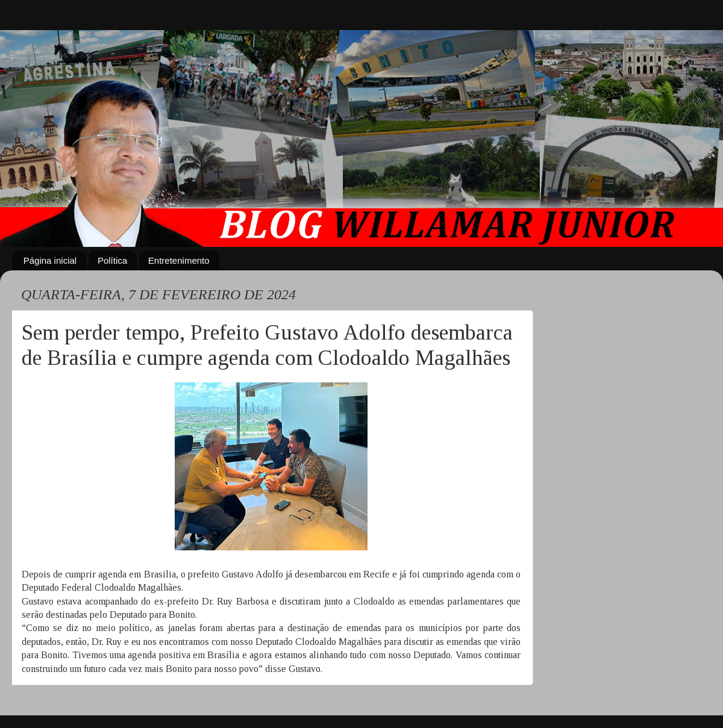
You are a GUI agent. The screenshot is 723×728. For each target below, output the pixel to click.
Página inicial (50, 260)
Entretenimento (179, 260)
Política (112, 260)
